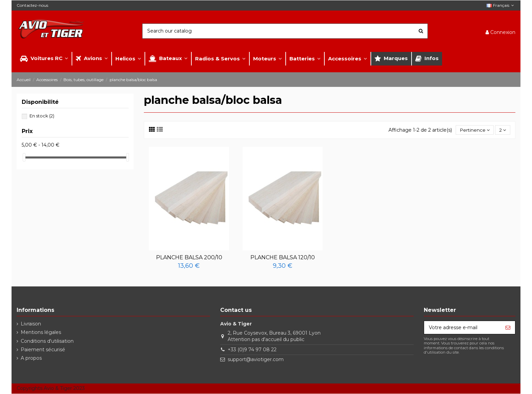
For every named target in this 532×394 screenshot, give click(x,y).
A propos (31, 358)
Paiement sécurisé (43, 350)
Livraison (31, 324)
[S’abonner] (508, 328)
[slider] (24, 157)
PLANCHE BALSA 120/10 (283, 258)
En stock (42, 116)
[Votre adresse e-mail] (462, 328)
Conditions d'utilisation (47, 341)
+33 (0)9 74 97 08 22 (252, 350)
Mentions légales (41, 333)
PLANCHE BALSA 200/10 (189, 258)
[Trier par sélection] (474, 130)
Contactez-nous (32, 5)
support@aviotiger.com (256, 360)
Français (501, 5)
